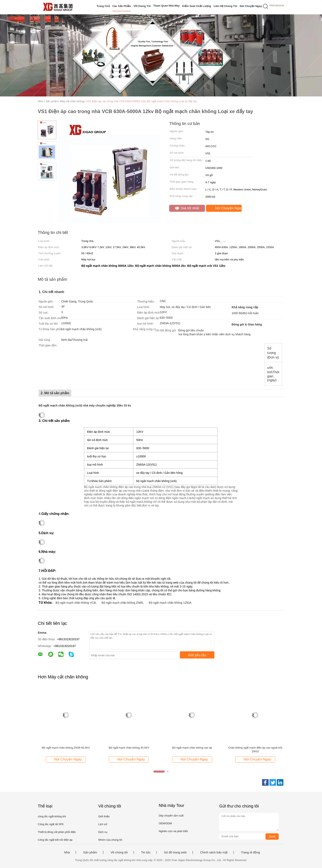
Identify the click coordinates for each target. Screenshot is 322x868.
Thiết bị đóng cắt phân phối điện (57, 832)
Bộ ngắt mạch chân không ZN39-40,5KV (66, 748)
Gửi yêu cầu (197, 655)
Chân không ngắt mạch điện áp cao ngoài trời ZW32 (255, 749)
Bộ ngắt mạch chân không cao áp (192, 748)
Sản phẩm (90, 852)
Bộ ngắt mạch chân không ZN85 (122, 603)
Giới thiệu (104, 816)
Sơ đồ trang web (175, 852)
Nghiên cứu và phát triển (173, 831)
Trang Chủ (103, 6)
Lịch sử (103, 824)
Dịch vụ (103, 832)
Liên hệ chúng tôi (225, 6)
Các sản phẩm (122, 6)
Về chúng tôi (142, 6)
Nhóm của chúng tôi (110, 840)
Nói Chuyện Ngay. (251, 6)
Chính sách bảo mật (214, 852)
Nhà (67, 852)
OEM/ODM (165, 823)
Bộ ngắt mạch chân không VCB (76, 603)
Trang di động (250, 852)
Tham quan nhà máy (166, 6)
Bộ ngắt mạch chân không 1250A (170, 603)
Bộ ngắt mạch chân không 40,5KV (129, 748)
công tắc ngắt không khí (52, 816)
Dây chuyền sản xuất (171, 816)
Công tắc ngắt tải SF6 (51, 824)
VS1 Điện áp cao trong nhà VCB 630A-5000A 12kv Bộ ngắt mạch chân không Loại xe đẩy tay (141, 101)
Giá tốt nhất (187, 208)
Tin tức (146, 852)
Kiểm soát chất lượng (197, 6)
